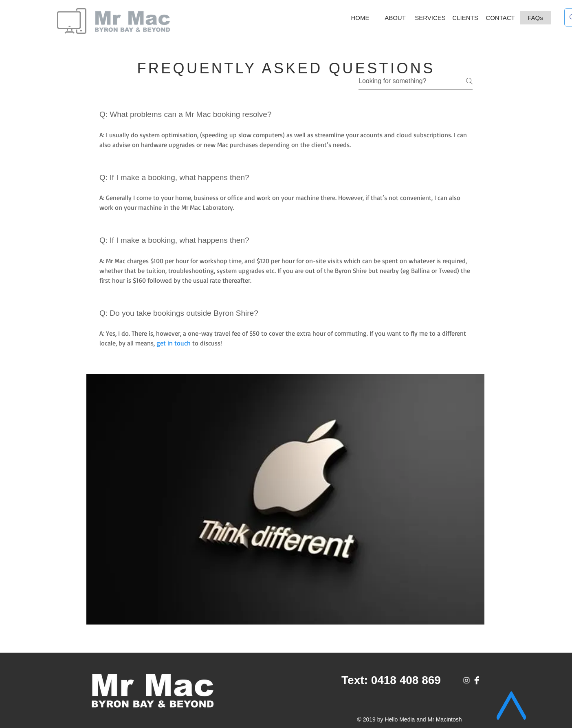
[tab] (286, 235)
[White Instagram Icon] (466, 680)
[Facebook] (477, 680)
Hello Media (400, 719)
